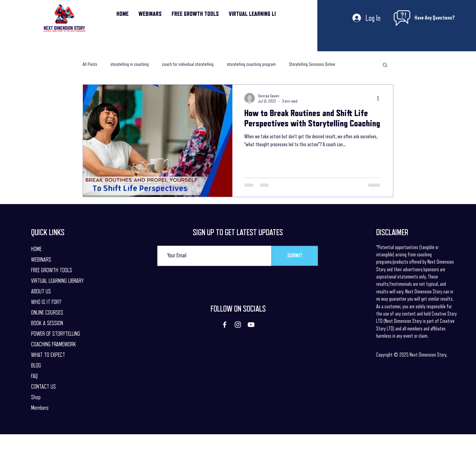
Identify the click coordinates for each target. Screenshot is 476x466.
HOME (36, 249)
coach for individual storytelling (188, 64)
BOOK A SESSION (47, 323)
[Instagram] (238, 325)
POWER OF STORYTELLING (56, 334)
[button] (385, 65)
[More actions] (380, 98)
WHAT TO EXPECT (48, 355)
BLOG (36, 365)
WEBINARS (41, 260)
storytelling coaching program (251, 64)
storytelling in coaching (130, 64)
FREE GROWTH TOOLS (52, 270)
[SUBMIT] (295, 256)
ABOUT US (41, 291)
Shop (36, 397)
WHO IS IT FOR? (46, 302)
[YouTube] (251, 325)
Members (40, 408)
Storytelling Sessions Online (312, 64)
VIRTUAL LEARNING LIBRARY (56, 281)
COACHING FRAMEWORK (54, 344)
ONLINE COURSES (47, 313)
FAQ (34, 376)
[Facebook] (225, 325)
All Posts (90, 64)
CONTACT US (43, 387)
